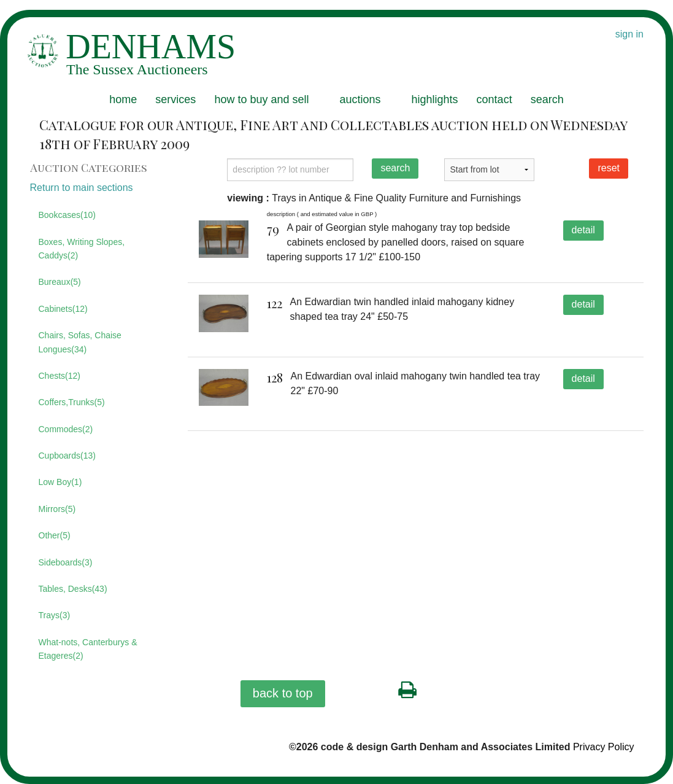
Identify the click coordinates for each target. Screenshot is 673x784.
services (175, 99)
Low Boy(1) (60, 482)
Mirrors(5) (57, 509)
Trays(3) (55, 615)
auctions (360, 99)
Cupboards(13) (67, 456)
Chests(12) (60, 376)
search (547, 99)
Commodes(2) (66, 429)
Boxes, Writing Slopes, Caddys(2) (82, 249)
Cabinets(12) (63, 309)
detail (583, 230)
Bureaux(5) (60, 282)
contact (494, 99)
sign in (629, 34)
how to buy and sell (261, 99)
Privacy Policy (604, 747)
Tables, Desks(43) (73, 589)
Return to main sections (82, 188)
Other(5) (55, 535)
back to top (283, 693)
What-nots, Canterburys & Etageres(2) (88, 649)
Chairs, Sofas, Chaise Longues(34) (80, 342)
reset (609, 168)
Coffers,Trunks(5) (72, 402)
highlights (435, 99)
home (123, 99)
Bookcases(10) (67, 215)
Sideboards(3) (66, 562)
